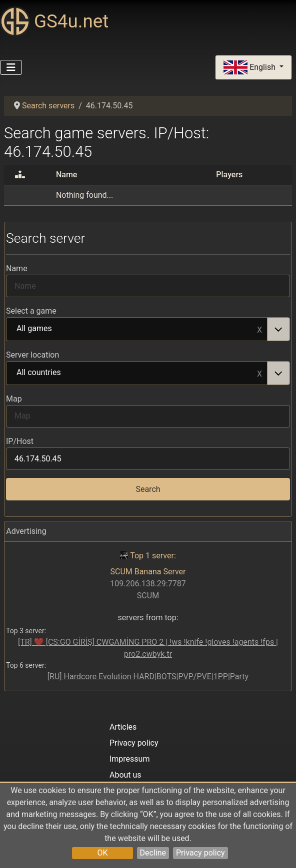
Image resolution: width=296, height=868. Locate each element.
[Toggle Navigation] (11, 67)
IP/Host (20, 441)
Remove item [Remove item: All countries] (259, 373)
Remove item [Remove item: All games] (259, 329)
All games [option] (137, 329)
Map (14, 399)
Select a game (31, 311)
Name (17, 268)
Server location (32, 355)
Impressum (130, 759)
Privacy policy (200, 853)
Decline (153, 853)
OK (102, 853)
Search (148, 489)
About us (125, 775)
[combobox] (148, 329)
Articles (123, 727)
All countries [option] (137, 373)
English (250, 68)
